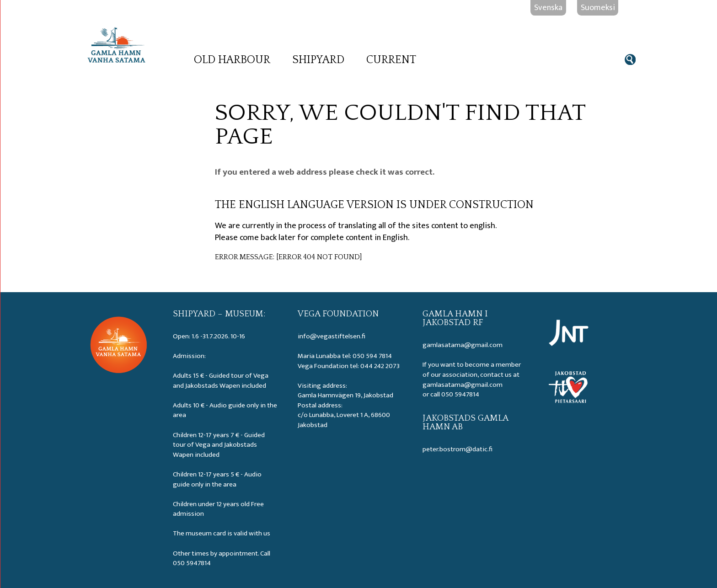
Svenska (548, 8)
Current (391, 60)
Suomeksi (598, 8)
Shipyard (318, 60)
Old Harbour (232, 60)
